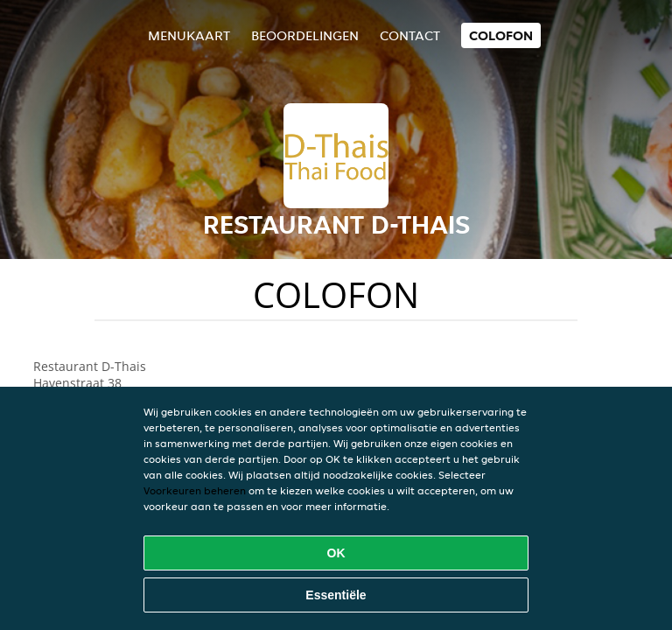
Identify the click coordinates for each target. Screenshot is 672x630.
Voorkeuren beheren (195, 490)
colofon (501, 35)
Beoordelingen (305, 35)
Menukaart (189, 35)
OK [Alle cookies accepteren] (336, 553)
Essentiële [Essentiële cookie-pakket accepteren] (336, 595)
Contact (410, 35)
